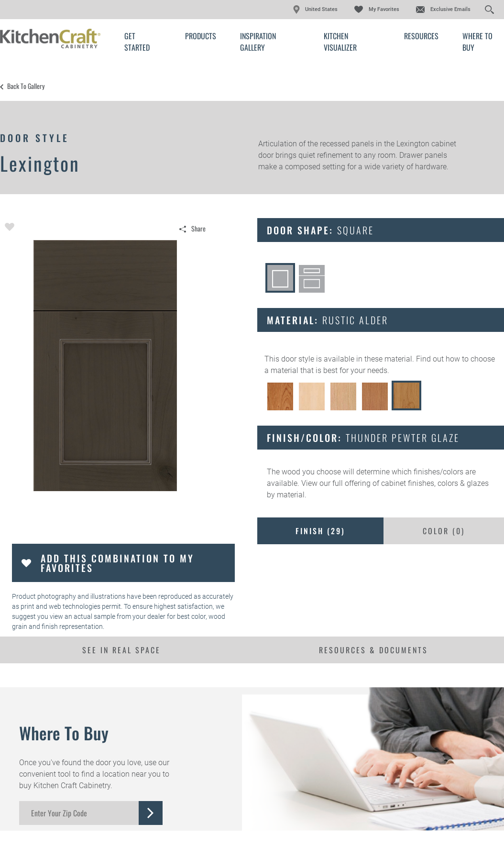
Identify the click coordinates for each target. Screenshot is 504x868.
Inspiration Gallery (258, 42)
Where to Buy (477, 42)
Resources (421, 36)
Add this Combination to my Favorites (117, 563)
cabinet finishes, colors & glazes (435, 483)
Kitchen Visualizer (340, 42)
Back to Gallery (26, 86)
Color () (444, 531)
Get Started (137, 42)
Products (201, 36)
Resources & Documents (373, 650)
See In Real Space (121, 650)
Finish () (320, 531)
